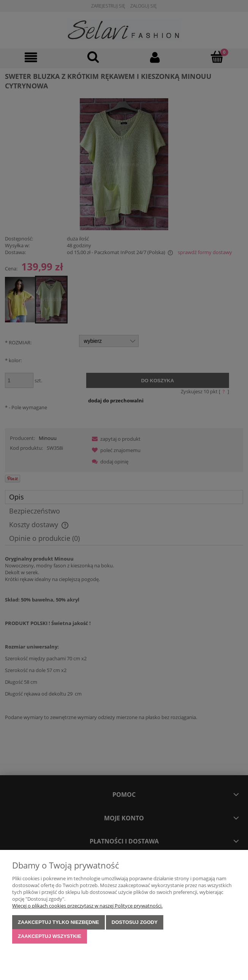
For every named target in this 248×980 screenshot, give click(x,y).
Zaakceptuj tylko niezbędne (58, 922)
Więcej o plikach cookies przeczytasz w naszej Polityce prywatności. (87, 906)
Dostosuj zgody (135, 922)
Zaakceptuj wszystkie (50, 936)
